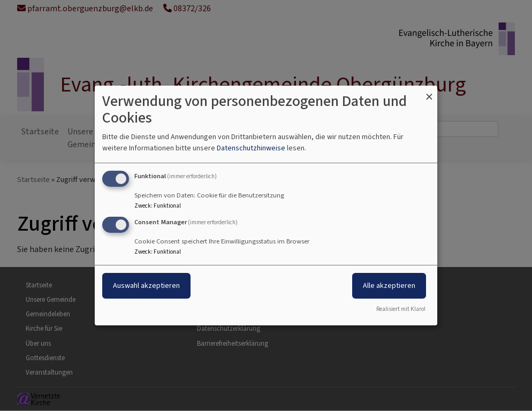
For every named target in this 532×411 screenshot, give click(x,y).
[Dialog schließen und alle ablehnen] (429, 92)
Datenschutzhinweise (251, 148)
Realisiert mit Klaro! (401, 309)
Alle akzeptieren (389, 286)
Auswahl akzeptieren (146, 286)
